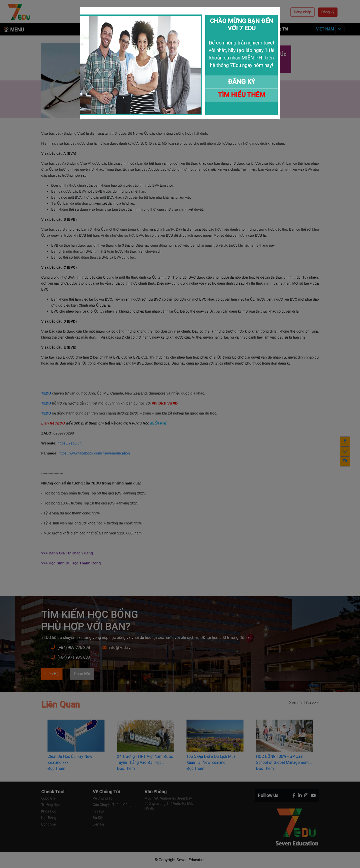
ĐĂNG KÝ (241, 82)
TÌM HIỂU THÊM (242, 95)
